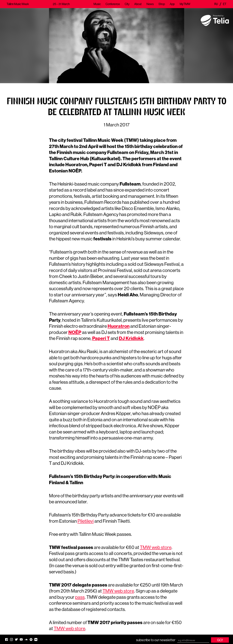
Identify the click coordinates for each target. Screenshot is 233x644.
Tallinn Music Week (18, 4)
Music (97, 4)
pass (80, 597)
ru (216, 4)
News (150, 4)
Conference (113, 4)
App (172, 4)
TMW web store (156, 547)
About (138, 4)
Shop (162, 4)
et (225, 4)
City (127, 4)
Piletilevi (86, 521)
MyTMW (185, 4)
